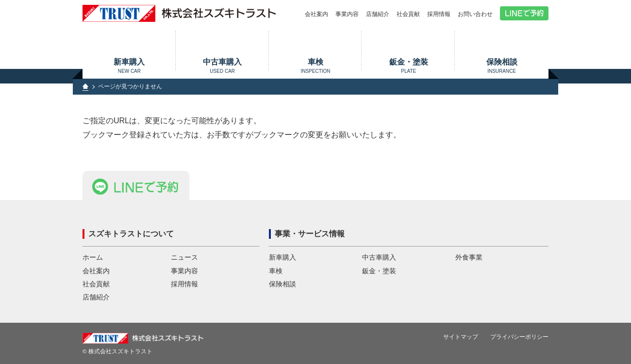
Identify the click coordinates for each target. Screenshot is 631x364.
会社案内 (316, 14)
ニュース (184, 257)
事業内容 (347, 14)
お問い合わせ (475, 14)
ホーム (93, 257)
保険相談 (502, 66)
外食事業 (469, 257)
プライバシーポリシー (519, 337)
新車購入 (129, 66)
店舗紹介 (378, 14)
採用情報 (439, 14)
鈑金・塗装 (408, 66)
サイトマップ (461, 337)
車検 (316, 66)
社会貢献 (408, 14)
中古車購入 (223, 66)
